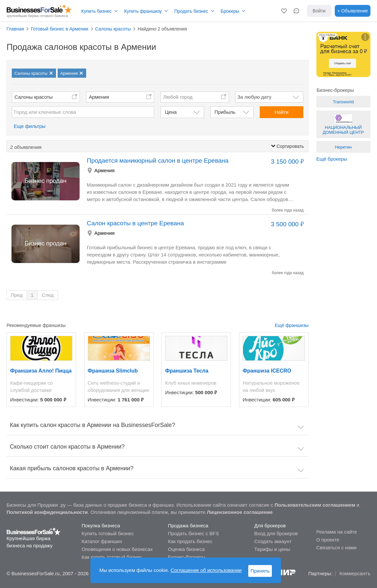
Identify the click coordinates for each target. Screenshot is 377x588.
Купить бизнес (96, 11)
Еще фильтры (30, 126)
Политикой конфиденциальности (47, 512)
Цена (171, 112)
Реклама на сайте (336, 532)
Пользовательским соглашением (315, 505)
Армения (99, 97)
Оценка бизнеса (186, 549)
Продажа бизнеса (188, 526)
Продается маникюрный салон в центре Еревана (158, 161)
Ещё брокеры (332, 159)
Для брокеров (270, 526)
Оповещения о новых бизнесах (117, 549)
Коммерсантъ (355, 573)
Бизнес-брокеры (187, 557)
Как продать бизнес (190, 541)
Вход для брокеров (276, 533)
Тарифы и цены (272, 549)
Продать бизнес (191, 11)
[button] (284, 11)
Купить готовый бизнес (108, 533)
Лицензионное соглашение (240, 512)
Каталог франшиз (102, 541)
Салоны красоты (33, 97)
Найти (282, 112)
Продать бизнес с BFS (194, 533)
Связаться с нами (336, 547)
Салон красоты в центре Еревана (135, 223)
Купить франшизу (143, 11)
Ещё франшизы (292, 325)
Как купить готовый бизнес (112, 557)
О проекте (328, 540)
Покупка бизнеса (101, 526)
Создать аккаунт (273, 541)
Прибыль (225, 112)
